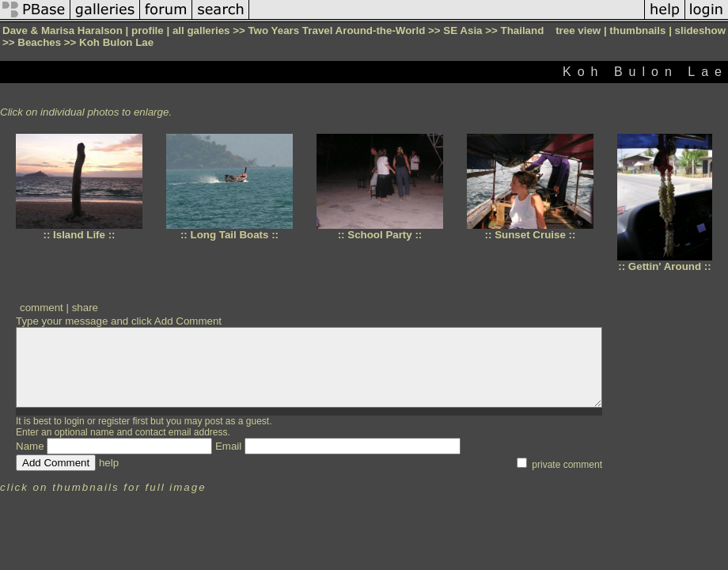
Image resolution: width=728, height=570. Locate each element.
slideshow (700, 30)
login (74, 421)
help (109, 463)
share (85, 308)
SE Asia (463, 30)
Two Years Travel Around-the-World (336, 30)
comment (42, 308)
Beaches (39, 42)
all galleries (201, 30)
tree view (578, 30)
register (114, 421)
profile (148, 30)
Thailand (523, 30)
